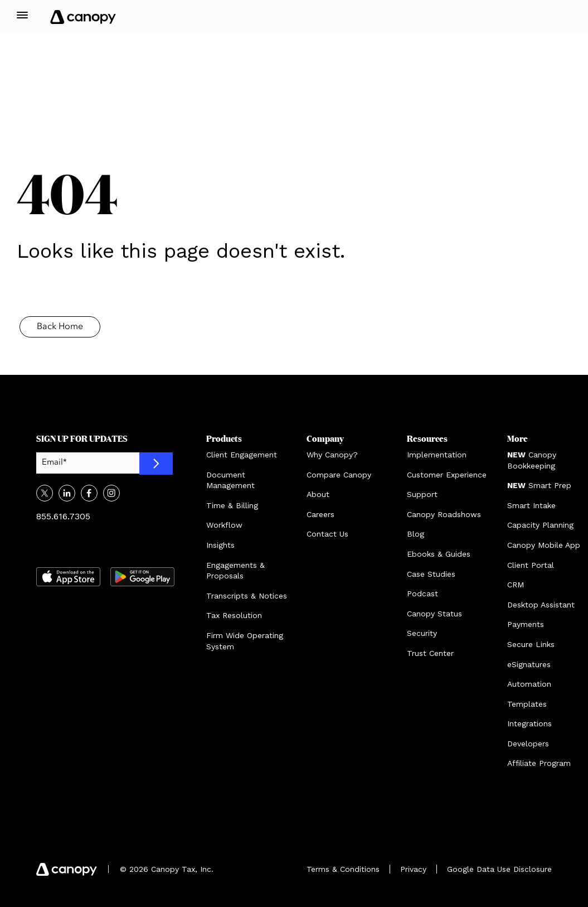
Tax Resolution (234, 615)
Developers (528, 744)
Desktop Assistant (541, 605)
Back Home (60, 327)
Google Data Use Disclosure (499, 869)
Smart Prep (539, 485)
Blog (416, 534)
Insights (220, 545)
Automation (529, 684)
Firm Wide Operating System (245, 641)
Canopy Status (434, 614)
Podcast (422, 594)
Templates (527, 704)
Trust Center (430, 653)
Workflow (224, 525)
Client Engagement (242, 455)
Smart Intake (531, 505)
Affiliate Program (539, 763)
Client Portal (531, 565)
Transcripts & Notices (247, 596)
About (318, 494)
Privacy (413, 869)
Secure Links (531, 644)
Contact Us (327, 534)
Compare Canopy (339, 475)
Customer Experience (447, 475)
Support (422, 494)
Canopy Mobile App (544, 545)
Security (422, 633)
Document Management (230, 480)
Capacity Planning (540, 525)
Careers (320, 514)
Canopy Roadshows (444, 514)
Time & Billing (232, 505)
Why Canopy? (332, 455)
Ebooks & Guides (439, 554)
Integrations (529, 723)
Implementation (437, 455)
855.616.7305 (63, 516)
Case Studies (431, 574)
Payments (526, 624)
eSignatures (529, 664)
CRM (516, 585)
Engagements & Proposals (235, 571)
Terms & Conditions (343, 869)
